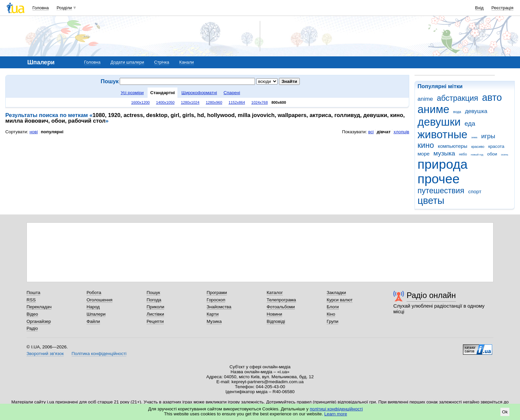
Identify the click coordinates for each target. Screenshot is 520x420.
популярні (52, 132)
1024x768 (260, 102)
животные (442, 134)
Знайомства (219, 307)
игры (488, 136)
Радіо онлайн (431, 295)
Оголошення (99, 300)
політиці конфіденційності (336, 409)
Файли (93, 321)
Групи (332, 321)
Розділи (64, 8)
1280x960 (214, 102)
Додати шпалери (127, 62)
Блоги (333, 307)
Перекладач (39, 307)
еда (470, 123)
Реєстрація (502, 8)
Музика (214, 321)
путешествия (441, 191)
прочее (439, 179)
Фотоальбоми (281, 307)
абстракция (457, 98)
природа (443, 164)
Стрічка (162, 62)
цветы (431, 201)
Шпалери (96, 314)
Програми (217, 293)
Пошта (33, 293)
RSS (31, 300)
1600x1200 (141, 102)
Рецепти (155, 321)
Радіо (32, 328)
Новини (274, 314)
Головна (41, 8)
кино (426, 145)
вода (457, 112)
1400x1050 (165, 102)
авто (492, 97)
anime (425, 99)
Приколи (155, 307)
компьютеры (453, 146)
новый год (477, 155)
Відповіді (276, 321)
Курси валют (340, 300)
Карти (213, 314)
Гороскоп (216, 300)
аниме (433, 109)
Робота (94, 293)
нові (34, 132)
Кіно (331, 314)
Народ (93, 307)
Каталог (275, 293)
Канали (187, 62)
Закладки (336, 293)
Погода (154, 300)
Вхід (480, 8)
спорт (475, 191)
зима (474, 137)
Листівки (155, 314)
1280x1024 (190, 102)
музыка (444, 153)
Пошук (153, 293)
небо (463, 154)
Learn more (336, 414)
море (423, 154)
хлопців (401, 132)
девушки (439, 122)
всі (371, 132)
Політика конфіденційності (99, 354)
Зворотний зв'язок (45, 354)
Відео (32, 314)
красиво (478, 147)
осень (505, 155)
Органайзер (39, 321)
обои (492, 154)
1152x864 (237, 102)
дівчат (384, 132)
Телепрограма (281, 300)
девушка (476, 111)
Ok (505, 412)
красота (496, 146)
